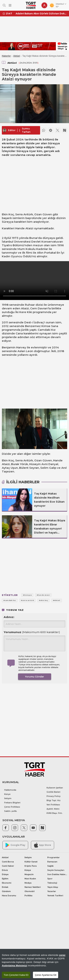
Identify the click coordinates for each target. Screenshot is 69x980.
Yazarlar (52, 891)
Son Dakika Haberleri (57, 874)
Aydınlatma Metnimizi (15, 966)
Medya (28, 883)
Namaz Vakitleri (33, 887)
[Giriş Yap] (44, 5)
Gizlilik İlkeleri (53, 792)
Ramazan (52, 862)
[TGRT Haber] (31, 5)
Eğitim (5, 879)
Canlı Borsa (8, 862)
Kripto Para (31, 866)
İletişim (8, 798)
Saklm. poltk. (11, 811)
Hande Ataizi (24, 228)
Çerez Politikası (12, 807)
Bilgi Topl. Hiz (54, 800)
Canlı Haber (8, 866)
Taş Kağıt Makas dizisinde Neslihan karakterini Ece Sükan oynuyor (49, 500)
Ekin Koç (8, 214)
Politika (28, 896)
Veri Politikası (53, 805)
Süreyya (8, 222)
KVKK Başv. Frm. (55, 813)
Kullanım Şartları (55, 788)
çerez (62, 955)
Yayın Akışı (53, 887)
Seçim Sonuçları (56, 870)
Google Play (15, 845)
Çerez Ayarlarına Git (46, 975)
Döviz (5, 870)
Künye (7, 794)
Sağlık (50, 866)
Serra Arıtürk (24, 214)
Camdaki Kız (47, 330)
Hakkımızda (10, 790)
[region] (34, 964)
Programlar (53, 858)
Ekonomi (7, 883)
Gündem (6, 891)
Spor (50, 879)
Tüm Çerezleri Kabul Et (16, 975)
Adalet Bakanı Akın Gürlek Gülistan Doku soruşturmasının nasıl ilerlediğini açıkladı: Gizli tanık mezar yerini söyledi (41, 14)
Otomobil (29, 891)
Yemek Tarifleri (55, 896)
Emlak (5, 887)
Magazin (29, 874)
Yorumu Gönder (34, 677)
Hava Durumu (9, 896)
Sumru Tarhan (26, 130)
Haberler (6, 56)
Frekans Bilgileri (12, 803)
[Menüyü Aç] (10, 5)
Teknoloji (52, 883)
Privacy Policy (54, 796)
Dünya (5, 874)
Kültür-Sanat (31, 862)
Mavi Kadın (30, 879)
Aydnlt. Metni (53, 809)
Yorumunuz (32, 632)
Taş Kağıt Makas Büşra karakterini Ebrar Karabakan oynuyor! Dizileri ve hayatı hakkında (50, 527)
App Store (43, 845)
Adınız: (9, 617)
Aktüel (17, 56)
